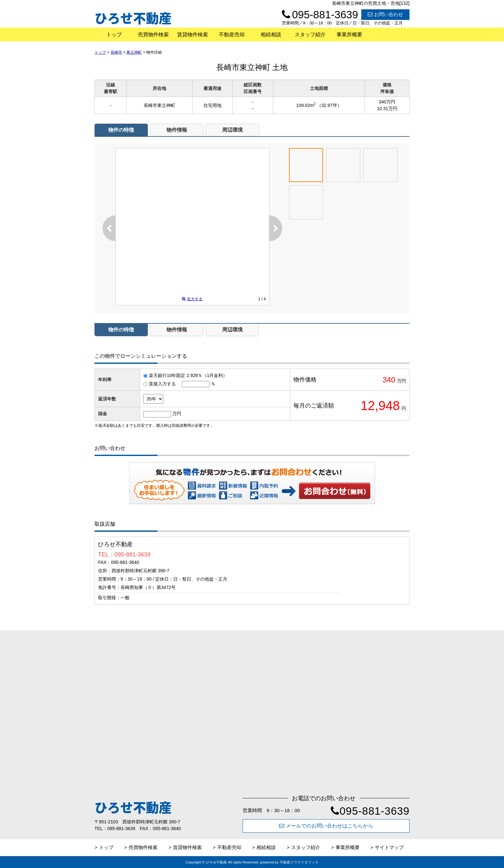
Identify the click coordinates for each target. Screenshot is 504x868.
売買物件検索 (153, 35)
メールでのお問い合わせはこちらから (326, 826)
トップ (114, 35)
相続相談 (271, 35)
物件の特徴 (121, 130)
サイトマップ (389, 847)
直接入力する (162, 384)
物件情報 (177, 130)
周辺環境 (232, 130)
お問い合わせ (385, 14)
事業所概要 (349, 35)
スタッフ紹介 (310, 35)
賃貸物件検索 (193, 35)
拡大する (192, 299)
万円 (177, 414)
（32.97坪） (329, 105)
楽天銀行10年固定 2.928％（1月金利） (188, 375)
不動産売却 (232, 35)
